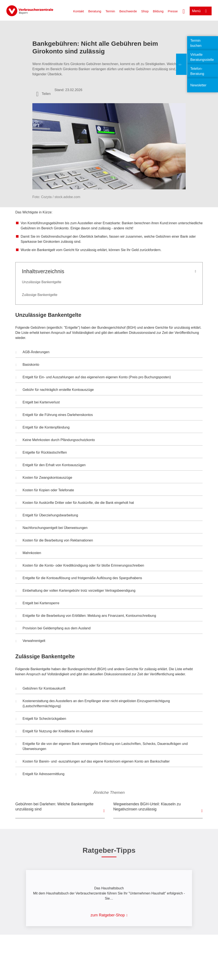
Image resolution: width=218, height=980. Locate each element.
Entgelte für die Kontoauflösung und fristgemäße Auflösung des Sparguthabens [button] (79, 579)
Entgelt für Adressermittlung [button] (40, 774)
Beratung (95, 11)
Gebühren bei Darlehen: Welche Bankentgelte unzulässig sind (54, 807)
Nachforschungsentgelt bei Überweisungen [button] (52, 528)
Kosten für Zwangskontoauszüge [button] (44, 478)
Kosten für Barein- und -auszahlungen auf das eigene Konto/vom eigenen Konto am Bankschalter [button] (93, 762)
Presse (173, 11)
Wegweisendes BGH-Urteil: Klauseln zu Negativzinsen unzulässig (147, 807)
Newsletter (198, 85)
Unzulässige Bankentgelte (42, 282)
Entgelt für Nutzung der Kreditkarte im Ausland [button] (54, 732)
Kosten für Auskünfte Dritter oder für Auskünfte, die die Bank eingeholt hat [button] (75, 503)
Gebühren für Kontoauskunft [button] (40, 689)
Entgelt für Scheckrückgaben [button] (41, 719)
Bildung (158, 11)
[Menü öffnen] (201, 11)
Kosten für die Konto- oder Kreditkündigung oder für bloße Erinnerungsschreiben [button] (80, 566)
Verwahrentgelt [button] (30, 641)
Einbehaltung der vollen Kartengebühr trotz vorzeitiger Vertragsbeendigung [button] (75, 591)
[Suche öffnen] (184, 11)
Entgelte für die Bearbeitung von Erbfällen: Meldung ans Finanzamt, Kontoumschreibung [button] (86, 616)
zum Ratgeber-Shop (108, 915)
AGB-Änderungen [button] (32, 353)
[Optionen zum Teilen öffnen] (43, 94)
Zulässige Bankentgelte (40, 295)
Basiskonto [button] (27, 365)
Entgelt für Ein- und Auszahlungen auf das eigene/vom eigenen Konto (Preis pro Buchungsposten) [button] (93, 378)
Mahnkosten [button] (28, 553)
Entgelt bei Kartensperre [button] (37, 604)
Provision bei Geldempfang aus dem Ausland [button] (53, 629)
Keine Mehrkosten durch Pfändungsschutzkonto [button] (55, 440)
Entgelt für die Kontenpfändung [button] (43, 428)
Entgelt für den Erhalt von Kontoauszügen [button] (51, 466)
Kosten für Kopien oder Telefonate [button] (45, 491)
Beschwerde (128, 11)
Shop (145, 11)
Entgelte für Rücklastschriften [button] (41, 453)
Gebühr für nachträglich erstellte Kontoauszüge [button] (55, 390)
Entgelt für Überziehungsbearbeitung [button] (47, 516)
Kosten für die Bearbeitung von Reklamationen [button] (54, 541)
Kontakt (79, 11)
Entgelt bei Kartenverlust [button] (38, 403)
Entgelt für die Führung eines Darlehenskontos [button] (54, 415)
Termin (110, 11)
